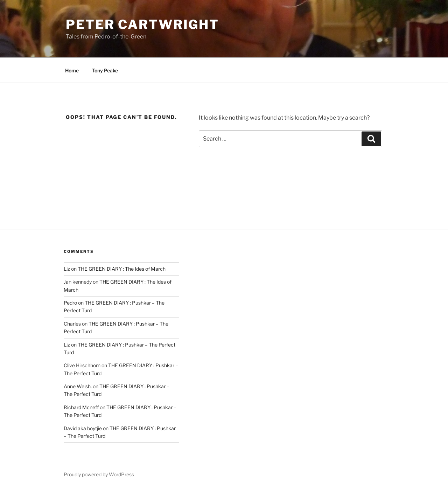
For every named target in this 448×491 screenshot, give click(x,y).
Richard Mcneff (81, 407)
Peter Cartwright (142, 24)
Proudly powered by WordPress (99, 474)
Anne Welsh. (78, 386)
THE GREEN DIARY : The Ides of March (122, 269)
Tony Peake (105, 70)
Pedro (70, 303)
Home (72, 70)
